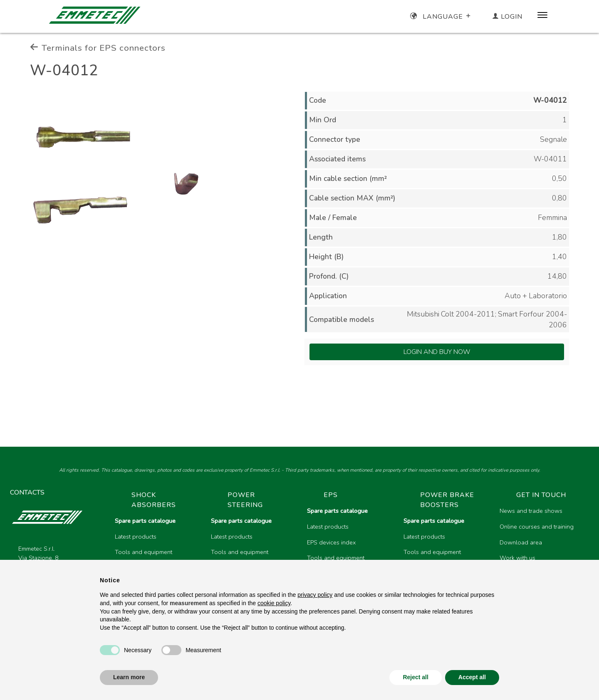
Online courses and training (537, 527)
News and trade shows (531, 511)
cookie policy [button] (274, 603)
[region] (349, 550)
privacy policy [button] (315, 595)
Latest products (136, 537)
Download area (521, 542)
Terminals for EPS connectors (98, 48)
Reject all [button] (415, 677)
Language (441, 17)
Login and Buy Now (437, 352)
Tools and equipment (144, 552)
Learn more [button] (129, 677)
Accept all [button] (472, 677)
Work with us (517, 558)
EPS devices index (331, 542)
